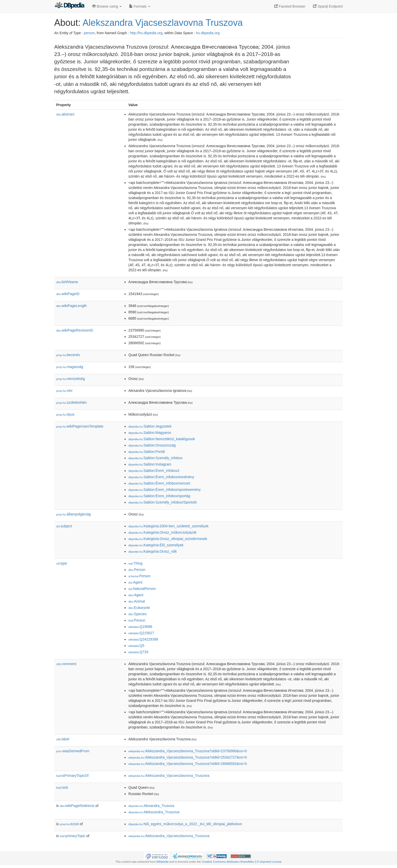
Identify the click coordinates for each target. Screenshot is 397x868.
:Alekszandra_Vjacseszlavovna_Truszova (169, 776)
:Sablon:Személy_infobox (155, 458)
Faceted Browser (290, 6)
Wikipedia (162, 862)
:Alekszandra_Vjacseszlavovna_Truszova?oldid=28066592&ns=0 (188, 764)
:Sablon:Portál (147, 452)
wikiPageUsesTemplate (80, 426)
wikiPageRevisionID (75, 330)
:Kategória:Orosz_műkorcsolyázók (162, 532)
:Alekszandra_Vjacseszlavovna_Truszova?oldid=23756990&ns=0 (188, 751)
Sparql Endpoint (328, 6)
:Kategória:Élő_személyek (156, 545)
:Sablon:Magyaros (150, 433)
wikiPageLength (72, 306)
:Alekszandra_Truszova (154, 812)
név (64, 391)
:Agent (135, 582)
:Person (137, 570)
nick (62, 787)
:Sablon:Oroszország (152, 445)
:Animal (137, 601)
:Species (137, 614)
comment (66, 664)
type (62, 563)
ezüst (69, 824)
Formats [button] (140, 6)
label (63, 739)
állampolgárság (74, 514)
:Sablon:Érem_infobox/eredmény (161, 477)
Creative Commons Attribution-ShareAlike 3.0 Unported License (242, 862)
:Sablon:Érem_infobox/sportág (159, 496)
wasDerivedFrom (73, 751)
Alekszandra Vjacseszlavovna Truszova (163, 23)
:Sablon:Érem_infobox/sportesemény (165, 490)
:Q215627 (141, 633)
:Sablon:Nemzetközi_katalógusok (162, 439)
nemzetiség (71, 379)
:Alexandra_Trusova (151, 806)
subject (64, 526)
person (89, 33)
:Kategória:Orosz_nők (153, 551)
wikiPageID (68, 294)
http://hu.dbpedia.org (146, 33)
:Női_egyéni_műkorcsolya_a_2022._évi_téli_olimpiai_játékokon (185, 824)
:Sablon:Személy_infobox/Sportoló (163, 502)
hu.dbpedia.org (208, 33)
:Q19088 (140, 627)
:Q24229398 (143, 639)
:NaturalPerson (142, 589)
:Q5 (136, 646)
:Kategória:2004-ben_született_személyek (168, 526)
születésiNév (72, 402)
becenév (68, 355)
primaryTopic (73, 836)
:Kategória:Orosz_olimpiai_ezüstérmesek (168, 539)
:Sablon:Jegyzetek (150, 426)
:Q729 (138, 652)
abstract (65, 114)
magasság (70, 367)
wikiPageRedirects (77, 806)
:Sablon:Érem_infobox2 (154, 471)
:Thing (135, 563)
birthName (67, 282)
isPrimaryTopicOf (72, 776)
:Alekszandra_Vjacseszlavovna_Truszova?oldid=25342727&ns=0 (188, 757)
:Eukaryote (139, 608)
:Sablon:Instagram (150, 464)
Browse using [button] (107, 6)
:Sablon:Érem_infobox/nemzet (159, 483)
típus (65, 414)
